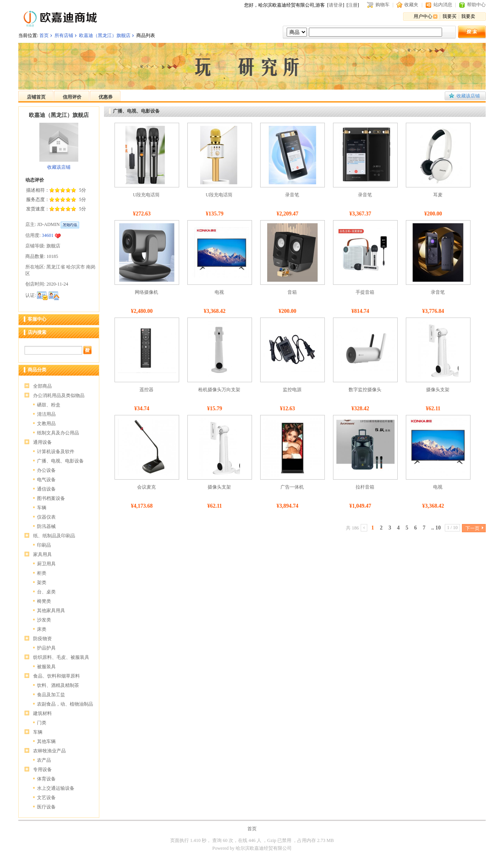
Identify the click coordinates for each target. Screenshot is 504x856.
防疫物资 (42, 639)
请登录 (336, 5)
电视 (219, 292)
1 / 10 (452, 528)
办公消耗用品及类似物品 (59, 395)
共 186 (352, 528)
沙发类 (44, 620)
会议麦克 (146, 487)
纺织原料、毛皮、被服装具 (61, 657)
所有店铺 (64, 35)
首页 (44, 35)
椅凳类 (44, 601)
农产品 (44, 760)
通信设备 (46, 489)
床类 (42, 629)
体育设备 (46, 779)
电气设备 (46, 480)
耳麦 (438, 195)
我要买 (449, 16)
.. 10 (436, 528)
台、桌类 (46, 592)
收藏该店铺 (468, 96)
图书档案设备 (51, 498)
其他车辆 (46, 741)
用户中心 (423, 16)
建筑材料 (42, 713)
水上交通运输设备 (56, 788)
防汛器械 (46, 526)
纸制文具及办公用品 (58, 433)
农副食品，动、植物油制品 (65, 704)
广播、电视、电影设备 (60, 461)
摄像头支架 (438, 390)
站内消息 (443, 5)
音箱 (292, 292)
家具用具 (42, 554)
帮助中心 (476, 5)
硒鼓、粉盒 (49, 405)
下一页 (472, 528)
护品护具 (46, 648)
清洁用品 (46, 414)
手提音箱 (365, 292)
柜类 (42, 573)
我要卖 (468, 16)
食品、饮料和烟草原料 (56, 676)
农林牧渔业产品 (49, 751)
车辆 (42, 508)
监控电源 (292, 390)
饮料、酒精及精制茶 (58, 685)
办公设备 (46, 470)
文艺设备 (46, 798)
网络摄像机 (146, 292)
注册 (353, 5)
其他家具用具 (51, 611)
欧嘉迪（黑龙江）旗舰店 (105, 35)
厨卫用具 (46, 564)
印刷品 (44, 545)
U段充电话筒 (146, 195)
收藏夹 (411, 5)
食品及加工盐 (51, 695)
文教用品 (46, 424)
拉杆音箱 (365, 487)
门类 (42, 723)
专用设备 (42, 770)
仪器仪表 (46, 517)
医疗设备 (46, 807)
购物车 (382, 5)
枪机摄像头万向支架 (219, 390)
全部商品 (42, 386)
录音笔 (292, 195)
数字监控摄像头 (365, 390)
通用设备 (42, 442)
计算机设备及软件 (56, 452)
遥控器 (146, 390)
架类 (42, 582)
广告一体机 (292, 487)
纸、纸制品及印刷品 (54, 536)
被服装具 (46, 667)
